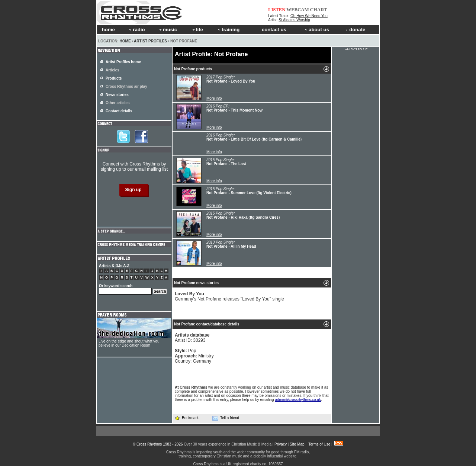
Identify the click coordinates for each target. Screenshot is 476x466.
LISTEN (277, 9)
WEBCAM (297, 9)
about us (317, 30)
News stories (117, 95)
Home (125, 41)
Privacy (281, 444)
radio (136, 30)
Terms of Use (319, 444)
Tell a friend (226, 418)
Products (114, 78)
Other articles (118, 103)
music (168, 30)
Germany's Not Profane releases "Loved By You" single (229, 296)
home (107, 30)
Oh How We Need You (309, 16)
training (228, 30)
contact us (272, 30)
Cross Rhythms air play (126, 86)
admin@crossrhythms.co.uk (298, 400)
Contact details (119, 111)
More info (214, 98)
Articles (112, 70)
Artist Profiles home (123, 62)
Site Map (297, 444)
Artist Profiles (150, 41)
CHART (319, 9)
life (197, 30)
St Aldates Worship (294, 20)
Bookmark (186, 418)
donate (356, 30)
